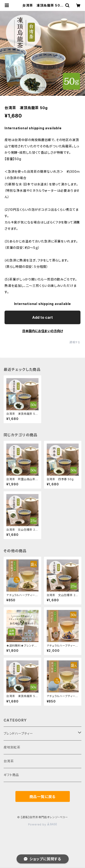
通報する (75, 342)
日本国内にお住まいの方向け (43, 331)
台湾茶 (9, 761)
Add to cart (42, 317)
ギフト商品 (11, 775)
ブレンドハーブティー (18, 733)
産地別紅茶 (12, 747)
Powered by (43, 824)
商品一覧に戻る (43, 797)
